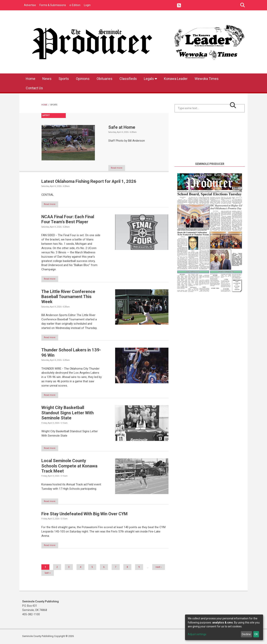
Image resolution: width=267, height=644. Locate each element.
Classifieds (128, 79)
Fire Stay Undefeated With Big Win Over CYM (85, 515)
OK (256, 634)
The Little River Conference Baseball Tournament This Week (68, 297)
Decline (246, 634)
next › (159, 568)
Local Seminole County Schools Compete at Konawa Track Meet (69, 467)
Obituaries (105, 79)
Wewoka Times (207, 79)
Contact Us (34, 88)
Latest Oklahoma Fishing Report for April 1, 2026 (89, 181)
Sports (64, 79)
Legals (150, 79)
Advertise (30, 5)
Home (31, 79)
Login (87, 5)
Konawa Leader (176, 79)
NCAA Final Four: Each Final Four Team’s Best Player (68, 219)
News (47, 79)
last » (48, 574)
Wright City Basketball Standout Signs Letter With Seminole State (68, 414)
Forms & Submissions (53, 5)
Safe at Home (122, 127)
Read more (119, 168)
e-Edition (75, 5)
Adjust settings (197, 634)
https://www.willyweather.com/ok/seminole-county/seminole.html (210, 157)
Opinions (83, 79)
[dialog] (224, 627)
